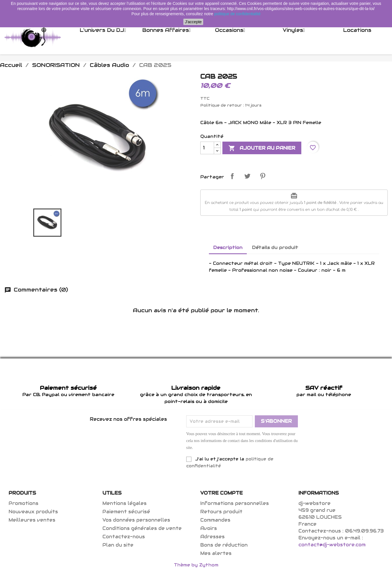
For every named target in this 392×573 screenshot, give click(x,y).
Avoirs (209, 528)
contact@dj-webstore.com (332, 545)
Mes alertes (216, 553)
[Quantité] (207, 148)
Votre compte (222, 493)
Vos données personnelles (136, 520)
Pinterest (263, 176)
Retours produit (221, 512)
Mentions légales (125, 503)
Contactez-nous (124, 537)
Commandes (215, 520)
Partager (232, 176)
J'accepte (193, 22)
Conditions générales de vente (142, 528)
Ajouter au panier (262, 148)
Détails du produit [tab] (275, 247)
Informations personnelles (235, 503)
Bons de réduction (224, 545)
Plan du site (118, 545)
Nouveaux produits (33, 512)
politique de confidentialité (237, 14)
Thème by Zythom (196, 565)
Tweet (247, 176)
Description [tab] (228, 247)
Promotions (24, 503)
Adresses (213, 537)
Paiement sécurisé (126, 512)
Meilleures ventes (32, 520)
